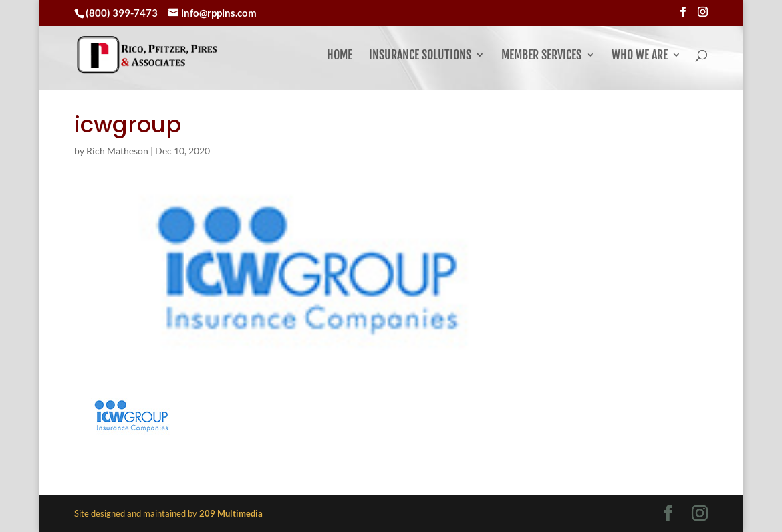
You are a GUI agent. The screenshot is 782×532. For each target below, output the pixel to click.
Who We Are (640, 56)
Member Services (541, 56)
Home (340, 56)
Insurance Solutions (420, 56)
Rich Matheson (117, 151)
